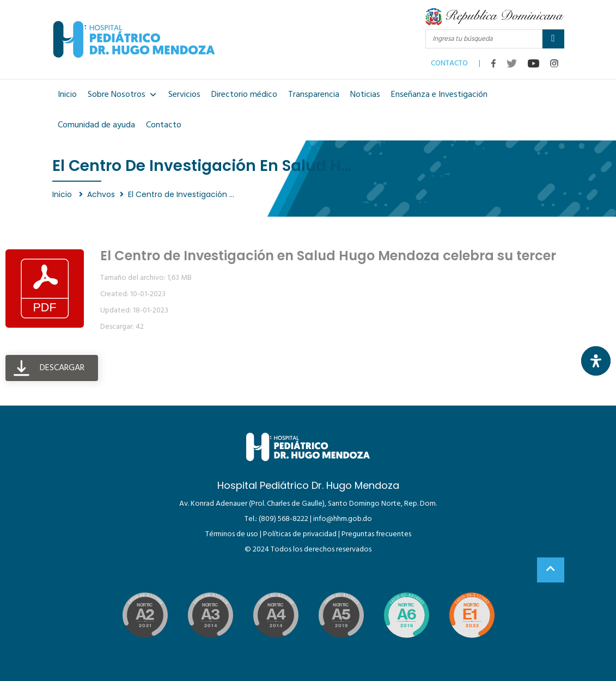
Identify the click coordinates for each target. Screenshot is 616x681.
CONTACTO (449, 61)
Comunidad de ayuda (96, 125)
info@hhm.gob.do (343, 519)
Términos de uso (232, 534)
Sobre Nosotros (123, 95)
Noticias (365, 95)
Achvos (101, 194)
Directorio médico (244, 95)
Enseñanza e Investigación (439, 95)
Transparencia (314, 95)
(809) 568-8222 (283, 519)
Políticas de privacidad (300, 534)
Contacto (164, 125)
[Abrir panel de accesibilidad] (596, 361)
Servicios (184, 95)
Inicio (67, 95)
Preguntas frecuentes (376, 534)
